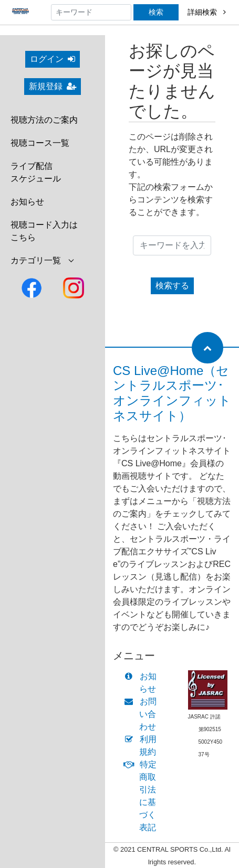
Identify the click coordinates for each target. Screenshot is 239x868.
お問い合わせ (143, 714)
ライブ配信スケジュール (36, 172)
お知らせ (27, 202)
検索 (156, 12)
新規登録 (53, 86)
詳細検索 (207, 12)
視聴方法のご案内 (44, 120)
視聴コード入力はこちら (44, 231)
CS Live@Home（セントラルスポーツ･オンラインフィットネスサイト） (172, 393)
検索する (172, 286)
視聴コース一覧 (40, 143)
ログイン (53, 59)
